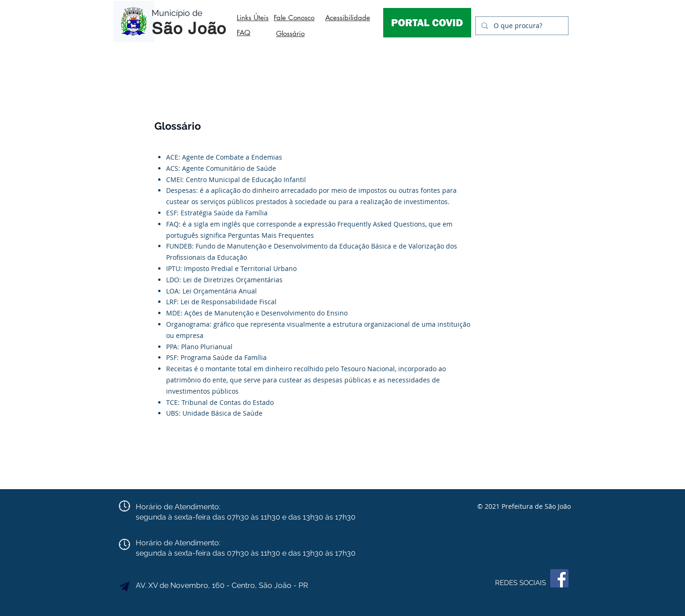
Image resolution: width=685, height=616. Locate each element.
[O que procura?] (521, 26)
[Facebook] (559, 578)
